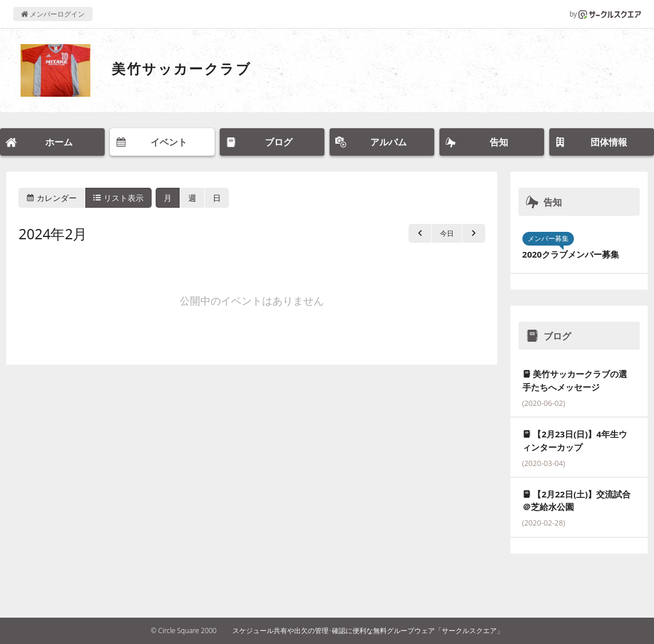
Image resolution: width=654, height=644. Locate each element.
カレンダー (51, 198)
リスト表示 (118, 198)
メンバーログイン (53, 14)
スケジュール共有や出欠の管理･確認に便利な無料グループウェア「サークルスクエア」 (368, 631)
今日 (447, 233)
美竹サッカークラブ (181, 68)
